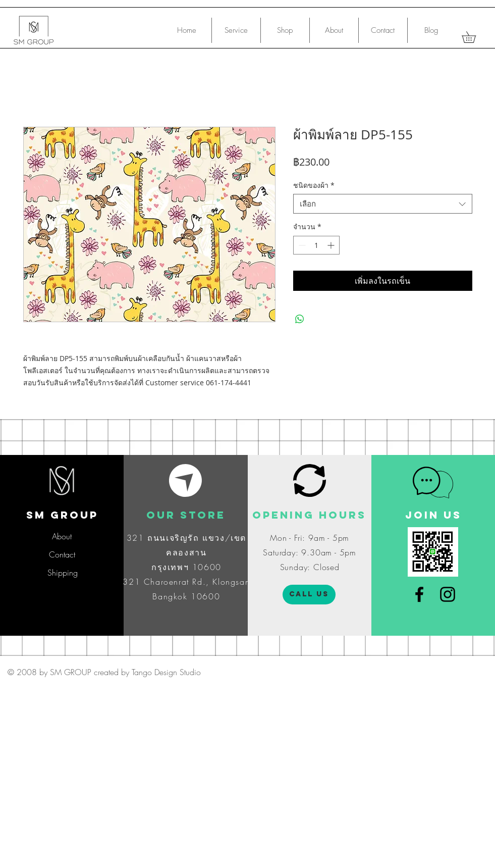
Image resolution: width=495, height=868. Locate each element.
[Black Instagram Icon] (448, 594)
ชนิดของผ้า (314, 185)
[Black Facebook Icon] (419, 594)
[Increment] (332, 245)
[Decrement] (301, 245)
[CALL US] (309, 595)
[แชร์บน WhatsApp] (300, 319)
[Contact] (62, 554)
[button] (474, 37)
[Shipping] (62, 573)
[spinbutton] (316, 245)
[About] (62, 536)
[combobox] (383, 204)
